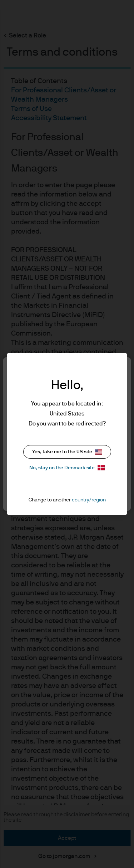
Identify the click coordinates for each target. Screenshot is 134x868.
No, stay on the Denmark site (67, 468)
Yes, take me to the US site (67, 452)
